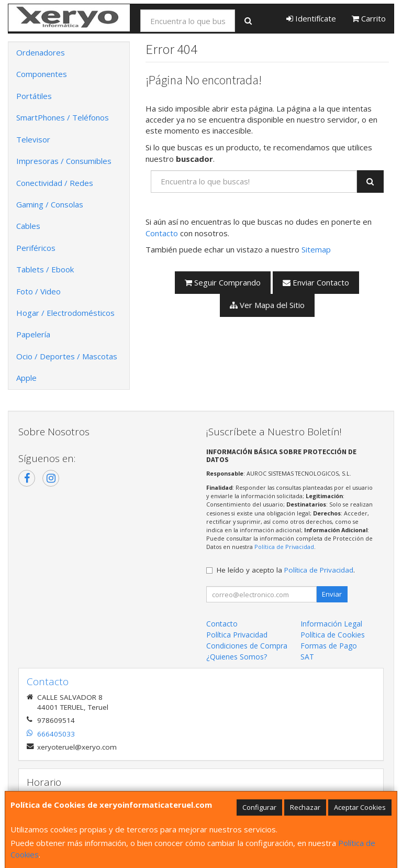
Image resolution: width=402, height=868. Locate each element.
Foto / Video (38, 291)
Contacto (162, 233)
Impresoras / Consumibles (64, 161)
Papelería (33, 334)
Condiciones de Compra (247, 646)
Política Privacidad (237, 635)
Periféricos (36, 248)
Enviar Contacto (316, 282)
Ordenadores (41, 52)
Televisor (33, 139)
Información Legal (331, 624)
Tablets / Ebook (45, 269)
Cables (28, 226)
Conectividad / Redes (55, 183)
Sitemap (316, 249)
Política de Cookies (333, 635)
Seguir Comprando (223, 282)
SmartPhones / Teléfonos (63, 117)
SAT (307, 657)
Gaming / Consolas (50, 204)
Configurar (259, 807)
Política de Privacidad (284, 547)
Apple (26, 378)
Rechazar (305, 807)
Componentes (42, 74)
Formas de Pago (329, 646)
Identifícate (311, 18)
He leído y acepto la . (286, 570)
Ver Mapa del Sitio (267, 305)
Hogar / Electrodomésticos (65, 313)
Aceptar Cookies (360, 807)
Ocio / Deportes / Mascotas (67, 356)
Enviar (332, 594)
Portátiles (34, 96)
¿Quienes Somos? (237, 657)
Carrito (369, 18)
